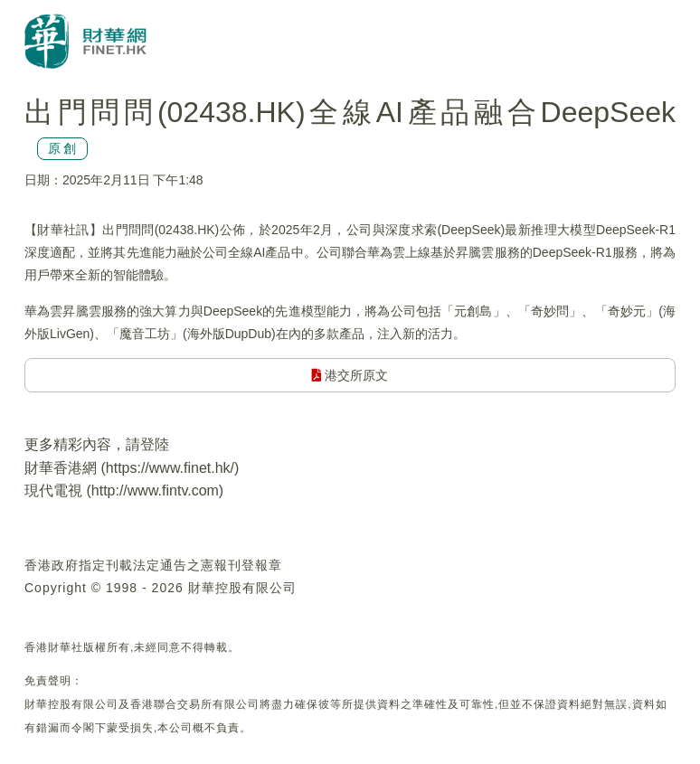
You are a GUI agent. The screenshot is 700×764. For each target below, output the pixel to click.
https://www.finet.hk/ (170, 468)
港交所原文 (350, 375)
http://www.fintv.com (155, 490)
